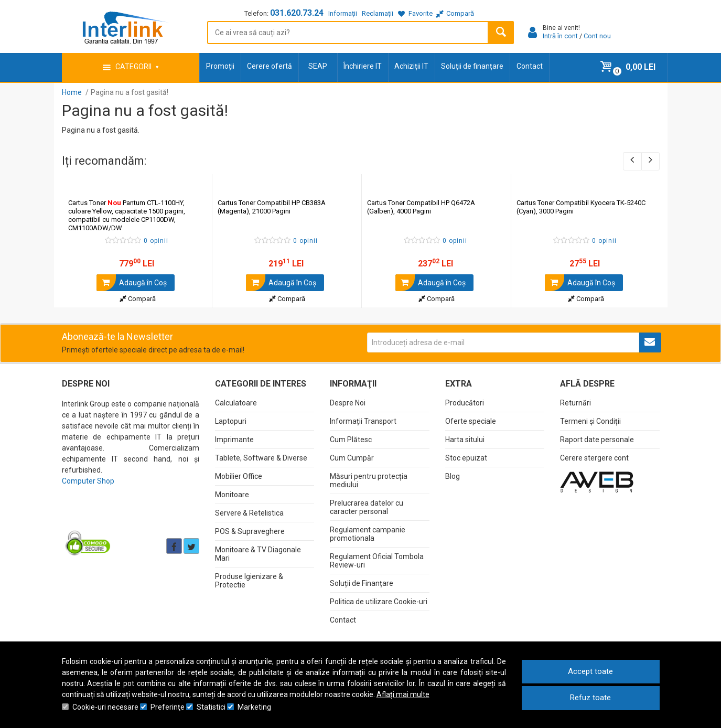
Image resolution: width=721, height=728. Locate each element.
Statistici (211, 707)
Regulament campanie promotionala (368, 534)
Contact (530, 66)
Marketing (254, 707)
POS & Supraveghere (250, 531)
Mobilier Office (239, 476)
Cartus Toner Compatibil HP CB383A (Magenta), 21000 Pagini (272, 207)
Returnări (575, 403)
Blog (453, 476)
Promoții (220, 66)
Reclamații (378, 13)
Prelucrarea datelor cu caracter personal (367, 507)
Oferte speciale (471, 421)
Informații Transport (363, 421)
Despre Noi (348, 403)
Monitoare (232, 495)
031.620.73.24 (297, 13)
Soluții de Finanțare (362, 583)
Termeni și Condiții (590, 421)
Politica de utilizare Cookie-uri (379, 602)
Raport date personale (597, 440)
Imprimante (234, 440)
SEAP (318, 66)
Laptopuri (231, 421)
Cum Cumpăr (352, 458)
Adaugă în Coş (132, 283)
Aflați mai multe (403, 694)
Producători (465, 403)
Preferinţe (168, 707)
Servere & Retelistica (249, 513)
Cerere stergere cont (594, 458)
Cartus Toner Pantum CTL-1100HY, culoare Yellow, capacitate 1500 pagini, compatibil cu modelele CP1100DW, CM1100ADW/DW (127, 215)
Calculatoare (236, 403)
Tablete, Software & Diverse (261, 458)
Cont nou (597, 36)
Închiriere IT (363, 66)
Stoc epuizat (466, 458)
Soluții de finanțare (472, 66)
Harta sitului (465, 440)
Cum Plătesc (351, 440)
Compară (138, 299)
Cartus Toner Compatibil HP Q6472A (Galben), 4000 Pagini (421, 207)
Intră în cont (560, 36)
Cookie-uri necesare (105, 707)
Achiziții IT (411, 66)
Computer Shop (88, 481)
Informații (343, 13)
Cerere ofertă (270, 66)
